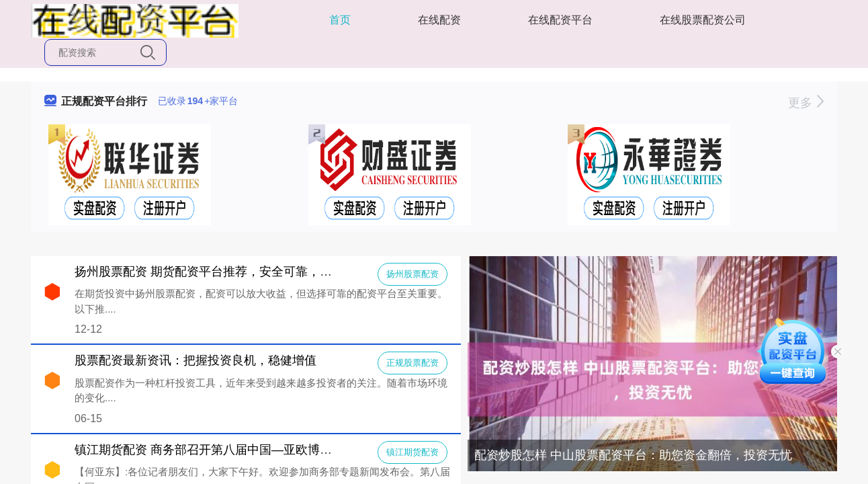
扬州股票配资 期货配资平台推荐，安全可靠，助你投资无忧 (233, 272)
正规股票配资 (413, 363)
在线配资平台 (560, 20)
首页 (340, 20)
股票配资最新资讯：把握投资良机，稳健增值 (196, 360)
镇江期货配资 (413, 452)
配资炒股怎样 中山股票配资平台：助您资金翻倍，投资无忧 (633, 455)
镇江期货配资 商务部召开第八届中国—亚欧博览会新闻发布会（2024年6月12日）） (299, 450)
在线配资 (439, 20)
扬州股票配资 (413, 274)
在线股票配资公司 (703, 20)
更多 (806, 103)
